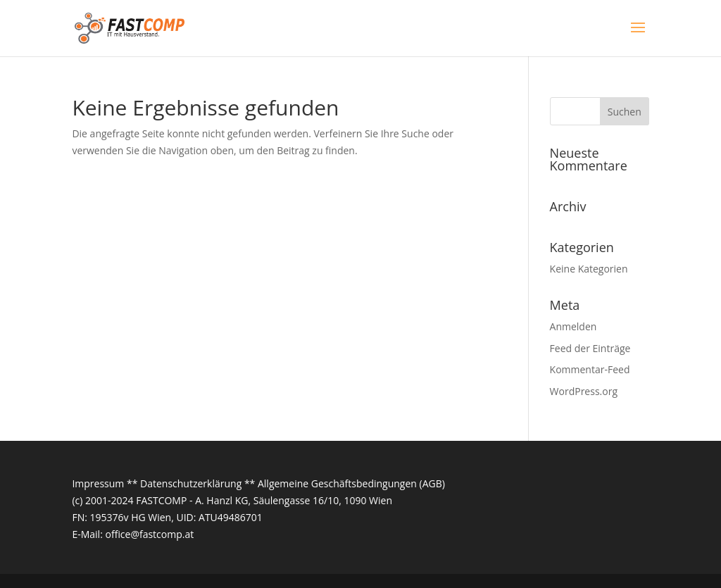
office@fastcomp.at (149, 534)
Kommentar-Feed (590, 369)
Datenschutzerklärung (191, 483)
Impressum (98, 483)
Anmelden (573, 326)
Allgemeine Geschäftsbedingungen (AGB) (351, 483)
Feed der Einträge (590, 348)
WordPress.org (584, 391)
